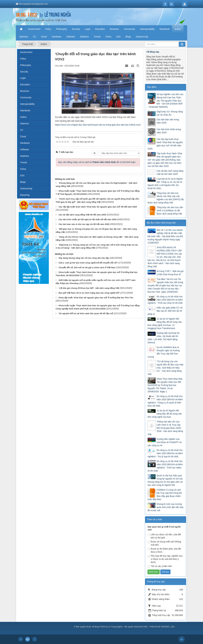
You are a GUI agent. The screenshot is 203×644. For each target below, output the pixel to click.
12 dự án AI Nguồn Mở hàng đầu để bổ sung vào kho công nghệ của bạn (165, 414)
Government (26, 52)
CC (22, 130)
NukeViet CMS (141, 627)
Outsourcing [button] (142, 37)
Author (23, 117)
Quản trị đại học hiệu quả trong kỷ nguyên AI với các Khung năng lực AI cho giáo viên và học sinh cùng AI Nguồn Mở (165, 480)
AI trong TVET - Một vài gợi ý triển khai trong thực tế (170, 273)
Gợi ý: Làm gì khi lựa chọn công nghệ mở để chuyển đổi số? (88, 263)
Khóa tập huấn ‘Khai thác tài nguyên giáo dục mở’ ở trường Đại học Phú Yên (96, 298)
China (23, 169)
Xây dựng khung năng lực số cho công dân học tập (84, 258)
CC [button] (34, 37)
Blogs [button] (128, 37)
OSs (22, 175)
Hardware (25, 143)
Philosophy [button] (61, 29)
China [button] (108, 37)
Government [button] (34, 29)
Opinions (25, 123)
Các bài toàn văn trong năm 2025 (168, 121)
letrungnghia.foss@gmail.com (33, 4)
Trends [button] (97, 37)
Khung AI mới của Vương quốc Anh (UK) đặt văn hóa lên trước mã (165, 507)
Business (25, 91)
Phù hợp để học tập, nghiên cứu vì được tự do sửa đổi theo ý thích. (165, 559)
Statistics (25, 156)
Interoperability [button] (147, 29)
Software (25, 149)
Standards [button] (164, 29)
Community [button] (129, 29)
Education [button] (100, 29)
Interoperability (27, 104)
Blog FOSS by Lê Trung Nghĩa (109, 627)
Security (24, 72)
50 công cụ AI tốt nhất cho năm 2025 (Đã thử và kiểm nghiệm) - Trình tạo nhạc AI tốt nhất (165, 300)
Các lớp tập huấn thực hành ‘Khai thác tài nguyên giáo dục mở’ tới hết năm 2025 (165, 144)
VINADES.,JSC (168, 627)
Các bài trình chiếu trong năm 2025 (169, 131)
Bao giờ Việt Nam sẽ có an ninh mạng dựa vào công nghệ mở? (89, 293)
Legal (23, 78)
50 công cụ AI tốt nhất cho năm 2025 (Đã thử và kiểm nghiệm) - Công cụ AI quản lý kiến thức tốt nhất (165, 401)
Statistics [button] (84, 37)
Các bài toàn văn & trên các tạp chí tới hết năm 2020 (84, 224)
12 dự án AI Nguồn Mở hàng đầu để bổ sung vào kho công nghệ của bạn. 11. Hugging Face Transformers (165, 324)
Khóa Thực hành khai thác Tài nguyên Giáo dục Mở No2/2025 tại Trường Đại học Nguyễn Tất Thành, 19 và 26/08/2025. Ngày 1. (165, 385)
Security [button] (76, 29)
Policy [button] (48, 29)
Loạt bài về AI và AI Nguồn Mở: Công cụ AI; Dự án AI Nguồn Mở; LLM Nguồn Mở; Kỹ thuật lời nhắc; (165, 184)
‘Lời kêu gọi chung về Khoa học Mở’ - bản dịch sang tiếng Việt (89, 288)
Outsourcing (26, 188)
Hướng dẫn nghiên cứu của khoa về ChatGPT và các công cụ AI (165, 442)
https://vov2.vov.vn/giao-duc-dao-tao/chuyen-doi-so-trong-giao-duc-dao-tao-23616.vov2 (98, 125)
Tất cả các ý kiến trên (160, 566)
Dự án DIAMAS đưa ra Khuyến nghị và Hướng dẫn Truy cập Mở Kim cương (164, 352)
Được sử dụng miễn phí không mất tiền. (164, 543)
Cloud (23, 136)
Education (25, 84)
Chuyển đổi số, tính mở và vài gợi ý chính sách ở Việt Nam (87, 267)
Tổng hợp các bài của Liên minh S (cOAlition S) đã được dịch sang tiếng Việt (170, 210)
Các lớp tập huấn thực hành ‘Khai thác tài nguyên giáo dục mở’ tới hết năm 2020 (98, 207)
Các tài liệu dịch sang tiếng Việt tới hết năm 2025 (170, 172)
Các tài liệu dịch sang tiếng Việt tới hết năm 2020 (82, 215)
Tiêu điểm (152, 87)
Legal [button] (87, 29)
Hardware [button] (57, 37)
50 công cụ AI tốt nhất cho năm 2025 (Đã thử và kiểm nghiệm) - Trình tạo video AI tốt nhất (165, 466)
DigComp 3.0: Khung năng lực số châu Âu (170, 113)
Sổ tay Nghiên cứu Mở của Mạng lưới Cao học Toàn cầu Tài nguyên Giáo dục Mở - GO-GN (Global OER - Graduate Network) (165, 101)
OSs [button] (118, 37)
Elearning (25, 195)
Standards (25, 110)
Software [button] (71, 37)
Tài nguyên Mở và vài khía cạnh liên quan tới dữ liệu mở (86, 313)
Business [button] (114, 29)
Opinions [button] (24, 37)
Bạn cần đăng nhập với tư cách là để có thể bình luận (97, 162)
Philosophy (26, 65)
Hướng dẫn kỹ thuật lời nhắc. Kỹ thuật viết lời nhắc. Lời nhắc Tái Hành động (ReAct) (163, 338)
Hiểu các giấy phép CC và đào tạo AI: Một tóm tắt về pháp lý (165, 311)
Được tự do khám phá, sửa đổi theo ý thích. (164, 550)
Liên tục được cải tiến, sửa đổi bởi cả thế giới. (164, 536)
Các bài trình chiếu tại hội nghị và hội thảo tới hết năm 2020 (88, 219)
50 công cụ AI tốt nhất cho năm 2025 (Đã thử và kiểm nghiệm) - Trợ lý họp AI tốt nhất (165, 453)
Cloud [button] (44, 37)
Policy (23, 59)
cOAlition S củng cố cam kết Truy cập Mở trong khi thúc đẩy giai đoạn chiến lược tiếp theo (165, 495)
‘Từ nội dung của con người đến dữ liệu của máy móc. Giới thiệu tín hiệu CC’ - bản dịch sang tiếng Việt (165, 368)
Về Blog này (153, 52)
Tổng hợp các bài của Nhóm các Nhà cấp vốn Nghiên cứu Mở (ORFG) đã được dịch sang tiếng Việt (165, 198)
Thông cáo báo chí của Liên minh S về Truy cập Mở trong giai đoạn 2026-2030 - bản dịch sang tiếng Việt (165, 428)
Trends (24, 162)
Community (26, 97)
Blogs (23, 182)
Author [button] (178, 29)
